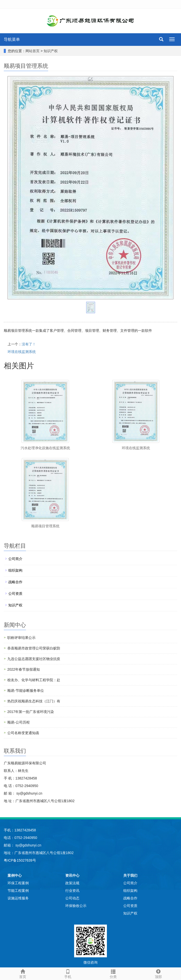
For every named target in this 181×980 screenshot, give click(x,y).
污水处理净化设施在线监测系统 (45, 448)
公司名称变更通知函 (23, 733)
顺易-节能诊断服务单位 (26, 691)
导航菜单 (12, 39)
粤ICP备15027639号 (20, 860)
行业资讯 (72, 891)
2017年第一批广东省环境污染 (31, 712)
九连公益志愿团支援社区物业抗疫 (34, 659)
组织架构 (15, 570)
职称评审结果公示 (21, 638)
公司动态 (72, 898)
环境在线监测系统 (22, 352)
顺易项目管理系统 (45, 526)
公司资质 (15, 594)
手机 (68, 973)
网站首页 (33, 51)
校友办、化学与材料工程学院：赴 (34, 680)
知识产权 (51, 51)
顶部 (159, 973)
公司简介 (15, 559)
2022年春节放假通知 (24, 669)
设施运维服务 (18, 898)
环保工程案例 (18, 883)
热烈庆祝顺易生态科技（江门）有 (34, 701)
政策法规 (72, 883)
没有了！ (29, 344)
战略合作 (15, 582)
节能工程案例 (18, 891)
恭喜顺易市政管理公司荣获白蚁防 (34, 648)
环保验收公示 (76, 906)
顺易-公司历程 (19, 722)
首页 (23, 973)
